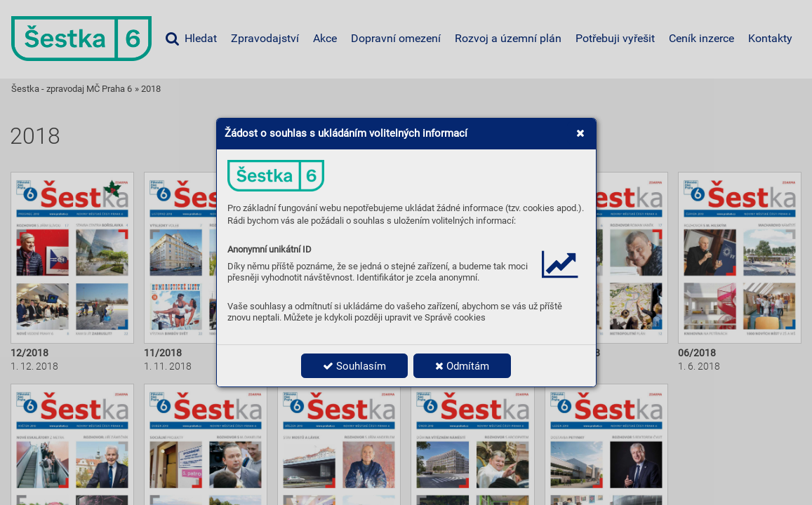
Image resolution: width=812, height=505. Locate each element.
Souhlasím (354, 366)
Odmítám (462, 366)
